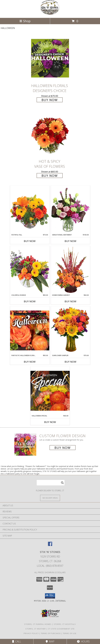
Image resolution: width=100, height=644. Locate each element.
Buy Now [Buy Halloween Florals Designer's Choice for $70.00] (50, 100)
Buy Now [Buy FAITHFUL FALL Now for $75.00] (30, 241)
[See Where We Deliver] (50, 498)
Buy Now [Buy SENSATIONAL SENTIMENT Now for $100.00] (70, 241)
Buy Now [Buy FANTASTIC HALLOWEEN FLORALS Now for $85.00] (30, 362)
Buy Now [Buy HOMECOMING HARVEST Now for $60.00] (70, 301)
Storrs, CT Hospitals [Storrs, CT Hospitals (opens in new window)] (65, 624)
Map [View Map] (50, 641)
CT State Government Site (61, 629)
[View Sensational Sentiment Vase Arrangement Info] (70, 210)
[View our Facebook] (50, 545)
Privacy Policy (31, 633)
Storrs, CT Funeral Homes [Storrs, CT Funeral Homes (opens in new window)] (38, 624)
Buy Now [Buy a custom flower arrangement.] (63, 448)
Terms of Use (70, 633)
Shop (25, 21)
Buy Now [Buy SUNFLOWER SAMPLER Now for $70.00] (70, 362)
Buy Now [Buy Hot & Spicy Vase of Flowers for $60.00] (50, 176)
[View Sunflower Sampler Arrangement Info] (70, 330)
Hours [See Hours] (83, 641)
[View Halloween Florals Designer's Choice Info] (50, 58)
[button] (50, 596)
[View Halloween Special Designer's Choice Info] (50, 391)
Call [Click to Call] (17, 641)
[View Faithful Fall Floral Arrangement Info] (30, 210)
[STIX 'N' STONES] (50, 14)
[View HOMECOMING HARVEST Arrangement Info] (70, 270)
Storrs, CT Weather (35, 629)
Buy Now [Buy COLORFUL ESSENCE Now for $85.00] (30, 301)
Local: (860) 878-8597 (50, 566)
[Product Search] (51, 483)
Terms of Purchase (51, 633)
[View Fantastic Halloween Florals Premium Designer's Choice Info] (30, 330)
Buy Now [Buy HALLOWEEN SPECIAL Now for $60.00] (50, 422)
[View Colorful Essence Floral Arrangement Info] (30, 270)
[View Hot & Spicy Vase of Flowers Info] (50, 134)
